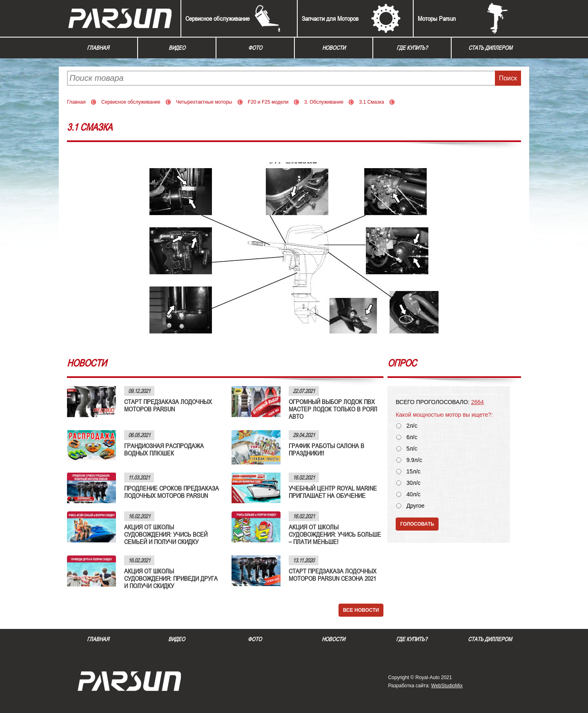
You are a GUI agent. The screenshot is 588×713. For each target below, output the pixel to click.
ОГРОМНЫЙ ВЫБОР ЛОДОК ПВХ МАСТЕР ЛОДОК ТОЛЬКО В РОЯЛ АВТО (333, 409)
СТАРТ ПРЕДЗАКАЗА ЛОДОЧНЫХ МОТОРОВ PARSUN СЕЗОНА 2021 (333, 575)
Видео (177, 48)
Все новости (361, 610)
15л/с (413, 472)
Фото (255, 48)
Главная (98, 48)
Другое (415, 506)
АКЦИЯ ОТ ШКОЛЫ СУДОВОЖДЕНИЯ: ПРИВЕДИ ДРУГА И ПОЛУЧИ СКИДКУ (171, 578)
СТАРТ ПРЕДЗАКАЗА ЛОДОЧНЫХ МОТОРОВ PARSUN (168, 405)
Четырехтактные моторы (204, 102)
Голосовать (417, 524)
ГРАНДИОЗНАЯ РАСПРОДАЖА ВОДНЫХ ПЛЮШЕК (164, 449)
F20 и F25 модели (268, 102)
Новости (334, 48)
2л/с (412, 426)
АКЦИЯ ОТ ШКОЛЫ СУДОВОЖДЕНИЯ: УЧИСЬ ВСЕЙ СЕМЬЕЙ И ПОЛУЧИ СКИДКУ (166, 534)
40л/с (413, 494)
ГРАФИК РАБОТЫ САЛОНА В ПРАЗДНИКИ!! (326, 449)
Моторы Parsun (437, 18)
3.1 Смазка (371, 102)
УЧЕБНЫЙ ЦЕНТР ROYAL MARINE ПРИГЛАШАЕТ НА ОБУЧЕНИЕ (333, 492)
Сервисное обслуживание (217, 18)
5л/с (412, 449)
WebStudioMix (447, 686)
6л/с (412, 437)
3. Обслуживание (324, 102)
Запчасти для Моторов (330, 18)
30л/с (413, 483)
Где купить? (412, 48)
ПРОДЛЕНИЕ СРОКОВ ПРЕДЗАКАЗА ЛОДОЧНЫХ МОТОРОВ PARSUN (171, 492)
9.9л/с (414, 460)
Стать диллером (490, 48)
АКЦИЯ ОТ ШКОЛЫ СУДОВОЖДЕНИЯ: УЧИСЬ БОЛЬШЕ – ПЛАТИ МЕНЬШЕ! (335, 534)
